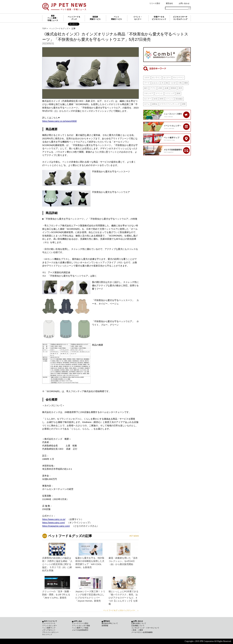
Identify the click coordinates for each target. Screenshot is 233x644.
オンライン (156, 78)
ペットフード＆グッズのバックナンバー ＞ (121, 610)
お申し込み (78, 621)
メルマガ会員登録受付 (80, 630)
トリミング (170, 93)
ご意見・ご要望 (137, 630)
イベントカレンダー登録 (81, 626)
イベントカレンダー (50, 626)
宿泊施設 (179, 99)
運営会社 (169, 3)
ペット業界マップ (49, 628)
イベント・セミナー (138, 18)
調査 (184, 104)
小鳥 (180, 83)
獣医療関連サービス (95, 18)
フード (147, 83)
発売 (180, 88)
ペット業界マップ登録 (80, 628)
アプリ (153, 88)
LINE (160, 88)
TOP (44, 28)
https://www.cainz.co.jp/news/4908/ (60, 121)
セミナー (167, 78)
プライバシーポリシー (50, 632)
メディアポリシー (49, 630)
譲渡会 (155, 104)
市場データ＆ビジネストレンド (159, 18)
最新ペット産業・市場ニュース (53, 18)
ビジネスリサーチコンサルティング (180, 18)
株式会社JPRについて (110, 623)
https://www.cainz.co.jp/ (54, 519)
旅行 (146, 88)
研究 (162, 99)
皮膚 (166, 88)
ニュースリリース (49, 623)
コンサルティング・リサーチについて (145, 628)
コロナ (147, 78)
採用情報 (105, 626)
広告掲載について (138, 626)
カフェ (147, 104)
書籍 (186, 83)
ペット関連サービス (116, 18)
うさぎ (173, 83)
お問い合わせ (184, 3)
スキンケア (149, 93)
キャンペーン (178, 78)
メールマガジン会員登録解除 (142, 632)
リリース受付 (155, 3)
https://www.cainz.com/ (54, 523)
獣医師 (173, 88)
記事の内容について (139, 623)
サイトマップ (47, 634)
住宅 (156, 99)
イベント (159, 93)
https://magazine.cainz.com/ (56, 526)
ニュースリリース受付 (80, 623)
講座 (178, 93)
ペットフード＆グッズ (74, 18)
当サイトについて (51, 621)
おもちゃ (156, 83)
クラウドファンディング (170, 104)
